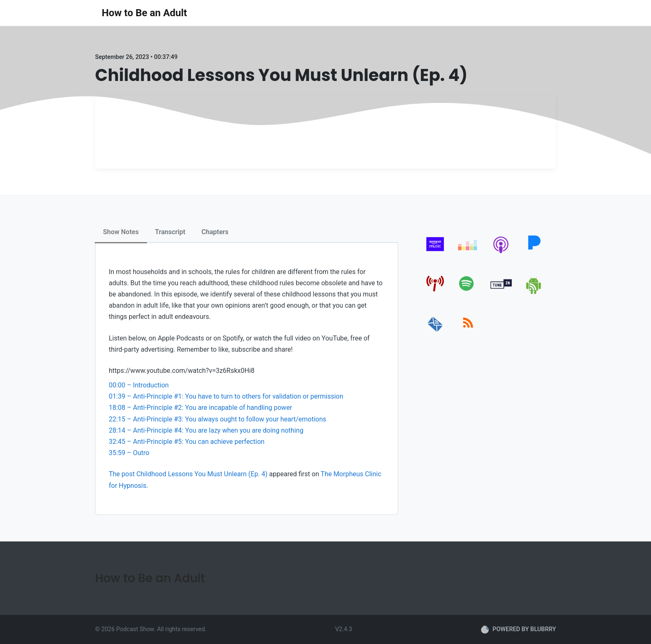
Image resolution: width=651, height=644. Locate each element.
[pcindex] (435, 293)
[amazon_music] (435, 253)
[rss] (468, 332)
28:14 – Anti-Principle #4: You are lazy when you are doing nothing (206, 430)
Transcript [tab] (170, 232)
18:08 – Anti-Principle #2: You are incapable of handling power (201, 408)
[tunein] (501, 293)
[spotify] (468, 293)
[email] (435, 332)
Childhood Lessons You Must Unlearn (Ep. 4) (202, 474)
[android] (534, 293)
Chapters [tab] (215, 232)
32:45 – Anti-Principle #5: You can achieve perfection (187, 442)
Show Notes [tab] (121, 232)
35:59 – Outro (129, 453)
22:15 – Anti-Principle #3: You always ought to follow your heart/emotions (218, 419)
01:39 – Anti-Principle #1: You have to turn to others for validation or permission (226, 396)
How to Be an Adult (144, 13)
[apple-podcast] (501, 253)
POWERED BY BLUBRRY (518, 629)
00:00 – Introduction (139, 385)
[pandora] (534, 253)
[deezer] (468, 253)
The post (122, 474)
